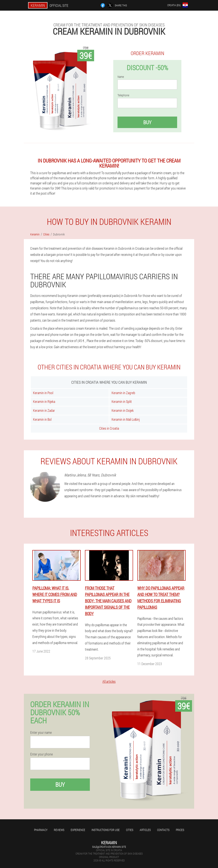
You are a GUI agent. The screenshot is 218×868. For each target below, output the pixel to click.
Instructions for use (106, 830)
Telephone (123, 95)
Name (121, 77)
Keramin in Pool (43, 393)
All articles (109, 681)
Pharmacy (41, 830)
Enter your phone (42, 754)
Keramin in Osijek (123, 410)
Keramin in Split (122, 401)
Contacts (163, 830)
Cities (130, 830)
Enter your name (41, 733)
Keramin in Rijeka (44, 401)
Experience (78, 830)
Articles (145, 830)
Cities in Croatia (109, 428)
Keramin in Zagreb (123, 393)
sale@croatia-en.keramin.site (109, 847)
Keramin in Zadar (44, 410)
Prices (180, 830)
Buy (147, 122)
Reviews (59, 830)
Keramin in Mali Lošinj (126, 419)
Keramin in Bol (42, 419)
